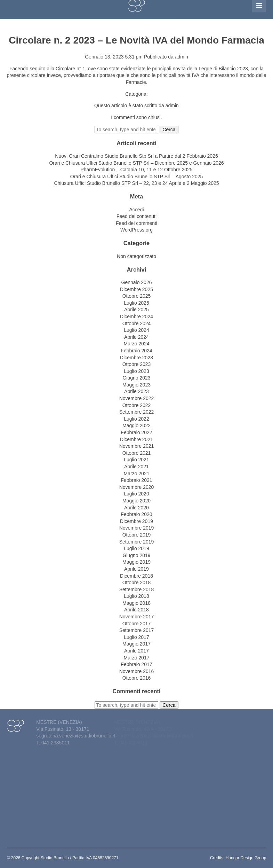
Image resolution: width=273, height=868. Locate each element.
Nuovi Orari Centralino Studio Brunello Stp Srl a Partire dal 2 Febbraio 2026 (136, 156)
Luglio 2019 (136, 548)
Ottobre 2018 (137, 582)
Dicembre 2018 (136, 576)
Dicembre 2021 (136, 439)
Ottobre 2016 (137, 678)
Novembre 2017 (137, 617)
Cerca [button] (169, 130)
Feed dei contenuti (136, 216)
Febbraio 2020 (136, 514)
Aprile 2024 (136, 337)
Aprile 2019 (136, 569)
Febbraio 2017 (136, 664)
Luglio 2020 (136, 494)
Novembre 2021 (137, 446)
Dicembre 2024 (136, 316)
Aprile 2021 (136, 467)
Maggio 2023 (136, 385)
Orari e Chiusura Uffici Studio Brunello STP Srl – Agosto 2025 (137, 177)
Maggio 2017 (136, 644)
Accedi (136, 210)
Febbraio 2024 (136, 351)
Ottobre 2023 (137, 364)
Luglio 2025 (136, 303)
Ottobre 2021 (137, 453)
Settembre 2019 (137, 542)
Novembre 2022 (137, 398)
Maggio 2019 (136, 562)
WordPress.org (136, 230)
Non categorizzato (136, 256)
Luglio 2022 (136, 419)
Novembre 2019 (137, 528)
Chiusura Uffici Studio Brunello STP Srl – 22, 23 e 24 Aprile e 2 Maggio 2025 (136, 183)
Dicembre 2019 (136, 521)
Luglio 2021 (136, 460)
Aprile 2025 (136, 310)
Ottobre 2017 (137, 624)
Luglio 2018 (136, 596)
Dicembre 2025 (136, 289)
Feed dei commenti (136, 223)
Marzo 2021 (137, 474)
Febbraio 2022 (136, 432)
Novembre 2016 (137, 671)
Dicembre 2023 (136, 358)
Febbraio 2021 (136, 480)
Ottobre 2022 (137, 405)
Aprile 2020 (136, 508)
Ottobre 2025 (137, 296)
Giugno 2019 (136, 555)
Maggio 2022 (136, 425)
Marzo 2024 (137, 344)
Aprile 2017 (136, 651)
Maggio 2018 (136, 603)
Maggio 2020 (136, 501)
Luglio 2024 (136, 330)
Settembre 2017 (137, 630)
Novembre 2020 (137, 487)
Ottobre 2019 (137, 535)
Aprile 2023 (136, 391)
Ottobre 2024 (137, 323)
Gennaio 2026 (137, 282)
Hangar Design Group (246, 858)
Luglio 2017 (136, 637)
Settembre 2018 (137, 589)
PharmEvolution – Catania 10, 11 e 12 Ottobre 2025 (136, 170)
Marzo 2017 (137, 658)
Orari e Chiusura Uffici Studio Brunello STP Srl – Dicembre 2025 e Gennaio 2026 (136, 163)
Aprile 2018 (136, 610)
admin (182, 57)
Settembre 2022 (137, 412)
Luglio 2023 (136, 371)
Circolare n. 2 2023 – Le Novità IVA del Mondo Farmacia (136, 40)
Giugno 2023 (136, 378)
